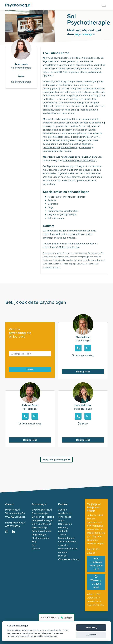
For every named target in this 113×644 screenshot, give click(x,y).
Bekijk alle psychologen (56, 460)
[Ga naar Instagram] (8, 532)
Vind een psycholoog (43, 517)
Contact (36, 549)
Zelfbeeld (63, 531)
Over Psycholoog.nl (42, 510)
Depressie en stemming (65, 526)
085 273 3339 (13, 526)
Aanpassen (91, 635)
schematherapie (69, 147)
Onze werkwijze (40, 513)
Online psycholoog (41, 524)
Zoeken (30, 369)
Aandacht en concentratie (65, 515)
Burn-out (63, 556)
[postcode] (30, 354)
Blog (34, 542)
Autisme (63, 510)
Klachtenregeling (41, 538)
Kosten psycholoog (42, 531)
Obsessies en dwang (69, 559)
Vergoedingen (39, 534)
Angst (61, 520)
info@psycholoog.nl (52, 267)
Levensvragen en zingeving (67, 543)
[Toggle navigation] (104, 5)
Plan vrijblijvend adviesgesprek (96, 564)
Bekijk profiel (83, 372)
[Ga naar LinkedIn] (15, 532)
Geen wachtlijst (40, 527)
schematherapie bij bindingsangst (80, 160)
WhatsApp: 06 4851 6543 (96, 582)
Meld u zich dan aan (69, 247)
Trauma (62, 534)
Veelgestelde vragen (42, 520)
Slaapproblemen (67, 538)
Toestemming (91, 627)
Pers (34, 545)
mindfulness (85, 147)
